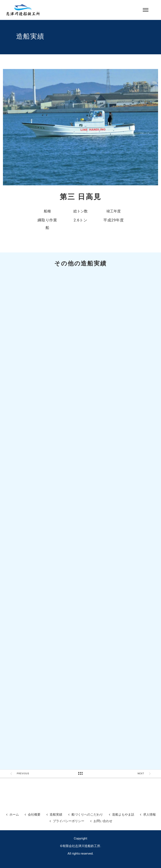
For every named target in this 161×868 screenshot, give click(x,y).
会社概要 (34, 815)
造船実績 (56, 815)
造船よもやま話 (123, 815)
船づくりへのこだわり (87, 815)
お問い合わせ (103, 821)
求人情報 (149, 815)
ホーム (14, 815)
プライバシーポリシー (69, 821)
